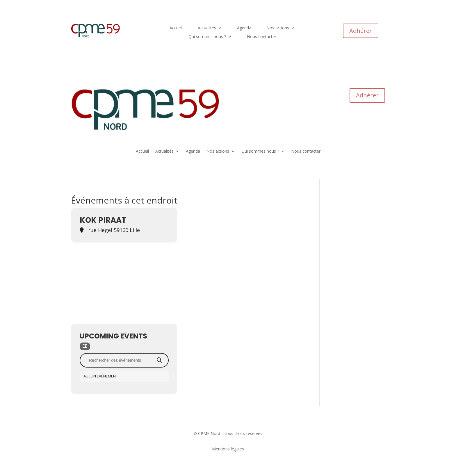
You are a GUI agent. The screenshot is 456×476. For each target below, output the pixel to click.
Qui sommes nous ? (207, 37)
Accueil (176, 28)
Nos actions (278, 28)
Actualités (207, 28)
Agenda (244, 28)
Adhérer (361, 31)
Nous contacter (262, 37)
